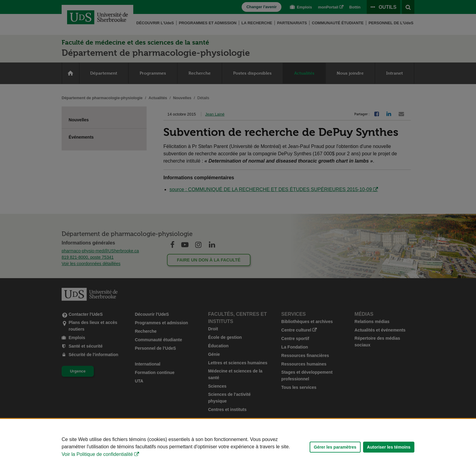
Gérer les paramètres (335, 447)
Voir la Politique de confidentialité (97, 454)
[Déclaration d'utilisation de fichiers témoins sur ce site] (238, 447)
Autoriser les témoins (389, 447)
